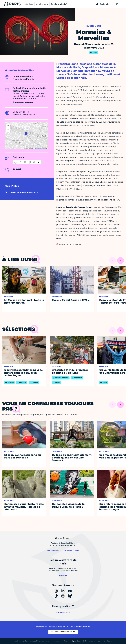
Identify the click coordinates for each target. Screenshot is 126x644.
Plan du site (107, 641)
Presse (67, 641)
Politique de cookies (92, 641)
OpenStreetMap (38, 148)
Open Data (76, 641)
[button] (26, 134)
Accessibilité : (46, 641)
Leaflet (26, 148)
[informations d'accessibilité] (27, 162)
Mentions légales (21, 641)
